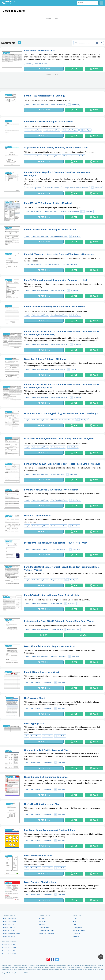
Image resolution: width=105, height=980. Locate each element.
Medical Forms (36, 683)
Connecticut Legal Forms (59, 657)
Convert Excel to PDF (9, 922)
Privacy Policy (78, 928)
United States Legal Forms (40, 104)
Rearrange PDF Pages (47, 931)
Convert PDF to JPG (9, 945)
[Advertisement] (52, 26)
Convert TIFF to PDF (9, 931)
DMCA (75, 925)
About (75, 919)
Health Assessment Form (52, 130)
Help (75, 922)
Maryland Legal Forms (51, 212)
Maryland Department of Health (70, 212)
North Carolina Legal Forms (59, 344)
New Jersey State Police (70, 265)
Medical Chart (47, 683)
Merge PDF (43, 922)
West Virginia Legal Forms (59, 500)
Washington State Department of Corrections (75, 188)
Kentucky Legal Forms (58, 290)
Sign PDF (42, 925)
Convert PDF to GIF (8, 951)
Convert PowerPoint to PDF (11, 934)
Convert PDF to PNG (9, 948)
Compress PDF (44, 928)
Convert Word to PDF (9, 919)
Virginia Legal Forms (57, 580)
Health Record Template (58, 104)
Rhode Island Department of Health (74, 156)
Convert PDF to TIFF (9, 954)
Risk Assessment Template (40, 549)
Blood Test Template (41, 63)
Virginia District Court (73, 629)
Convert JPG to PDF (9, 937)
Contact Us (77, 934)
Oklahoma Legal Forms (58, 369)
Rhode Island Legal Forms (52, 156)
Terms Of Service (79, 931)
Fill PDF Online (44, 69)
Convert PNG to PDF (9, 925)
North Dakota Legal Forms (59, 236)
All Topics (76, 937)
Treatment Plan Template (70, 130)
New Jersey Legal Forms (52, 265)
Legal (27, 104)
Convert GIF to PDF (8, 928)
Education (28, 63)
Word (94, 69)
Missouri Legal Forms (58, 474)
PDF (74, 69)
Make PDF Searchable (47, 934)
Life (27, 683)
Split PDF (42, 919)
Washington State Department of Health (63, 420)
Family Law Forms (57, 604)
